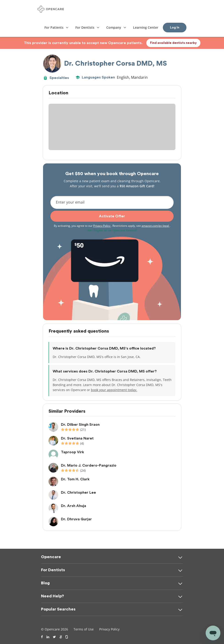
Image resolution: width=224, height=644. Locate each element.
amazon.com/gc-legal (156, 226)
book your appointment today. (114, 390)
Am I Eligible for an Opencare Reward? (112, 230)
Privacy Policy (102, 226)
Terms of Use (84, 629)
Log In (175, 28)
